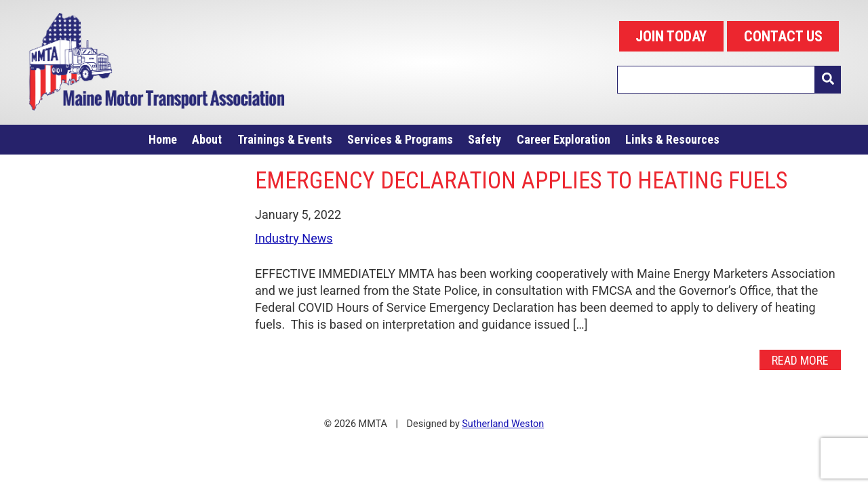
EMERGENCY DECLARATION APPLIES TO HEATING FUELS (521, 180)
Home (163, 139)
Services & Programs (400, 139)
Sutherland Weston (503, 424)
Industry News (294, 238)
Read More (800, 360)
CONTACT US (783, 36)
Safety (485, 139)
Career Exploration (564, 139)
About (207, 139)
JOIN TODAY (671, 36)
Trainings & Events (285, 139)
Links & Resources (672, 139)
